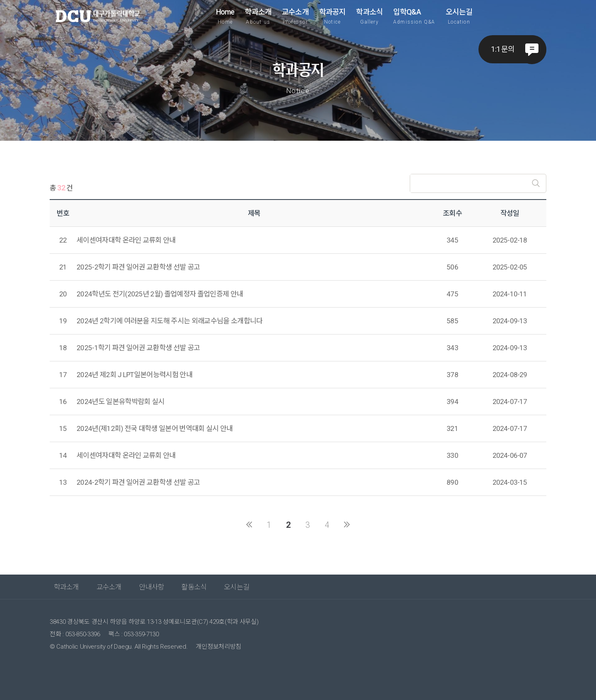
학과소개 (258, 16)
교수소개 (295, 16)
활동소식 (194, 587)
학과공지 (333, 16)
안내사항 (152, 587)
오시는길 (459, 16)
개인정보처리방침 (219, 647)
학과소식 (369, 16)
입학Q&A (414, 16)
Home (225, 16)
